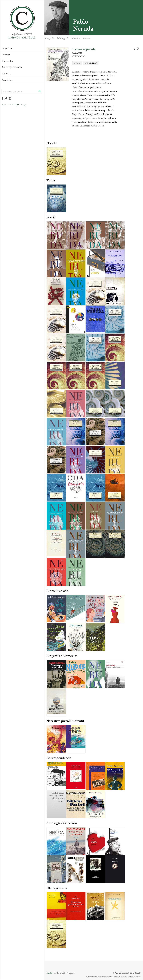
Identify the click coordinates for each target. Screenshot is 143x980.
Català (11, 105)
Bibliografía (63, 38)
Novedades (7, 61)
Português (24, 105)
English (17, 105)
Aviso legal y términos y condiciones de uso (99, 976)
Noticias (6, 73)
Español (5, 105)
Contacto (8, 80)
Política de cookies (134, 976)
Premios (76, 38)
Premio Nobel (92, 63)
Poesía (78, 63)
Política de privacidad (121, 976)
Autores (6, 55)
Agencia (7, 48)
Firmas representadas (12, 67)
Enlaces (87, 38)
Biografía (50, 38)
